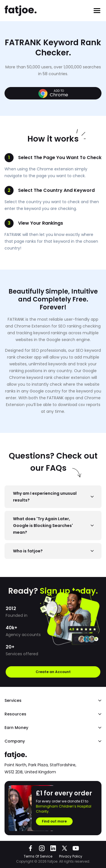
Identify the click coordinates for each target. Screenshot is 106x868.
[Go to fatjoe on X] (64, 848)
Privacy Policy (71, 856)
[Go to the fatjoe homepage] (21, 11)
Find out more (54, 821)
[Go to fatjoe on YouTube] (76, 848)
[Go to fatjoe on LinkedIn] (53, 848)
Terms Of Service (38, 856)
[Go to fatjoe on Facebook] (31, 848)
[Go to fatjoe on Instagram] (42, 848)
